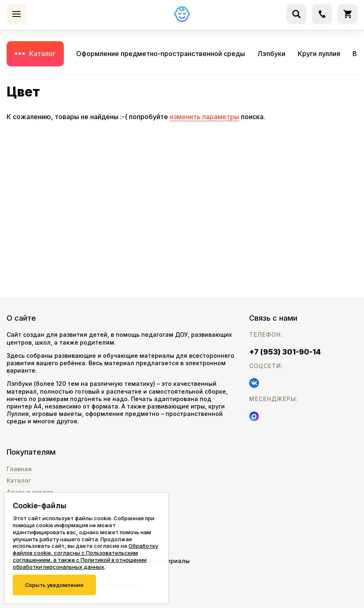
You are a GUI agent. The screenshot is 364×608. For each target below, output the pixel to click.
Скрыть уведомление (54, 585)
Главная (19, 469)
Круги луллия (319, 54)
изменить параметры (204, 117)
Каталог (42, 54)
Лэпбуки (271, 54)
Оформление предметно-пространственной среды (161, 54)
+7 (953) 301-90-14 (285, 352)
